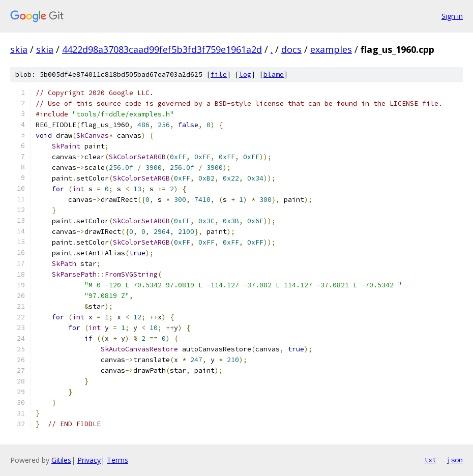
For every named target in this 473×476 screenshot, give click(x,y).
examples (331, 49)
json (455, 460)
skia (19, 49)
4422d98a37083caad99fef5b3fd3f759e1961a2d (162, 49)
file (219, 75)
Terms (117, 460)
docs (291, 49)
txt (430, 460)
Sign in (452, 16)
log (245, 75)
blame (274, 75)
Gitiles (61, 460)
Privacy (89, 460)
